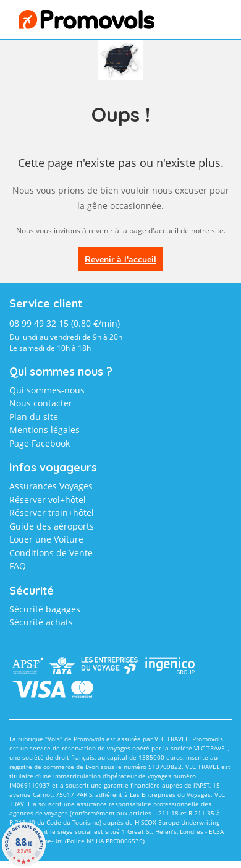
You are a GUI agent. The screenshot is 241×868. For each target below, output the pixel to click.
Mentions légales (44, 430)
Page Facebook (40, 443)
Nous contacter (41, 403)
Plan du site (34, 417)
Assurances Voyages (51, 486)
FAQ (18, 566)
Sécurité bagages (45, 609)
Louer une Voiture (46, 539)
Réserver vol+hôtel (48, 500)
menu (202, 23)
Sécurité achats (41, 622)
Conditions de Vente (51, 553)
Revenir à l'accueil (120, 260)
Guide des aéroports (52, 526)
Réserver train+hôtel (52, 513)
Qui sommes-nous (47, 390)
